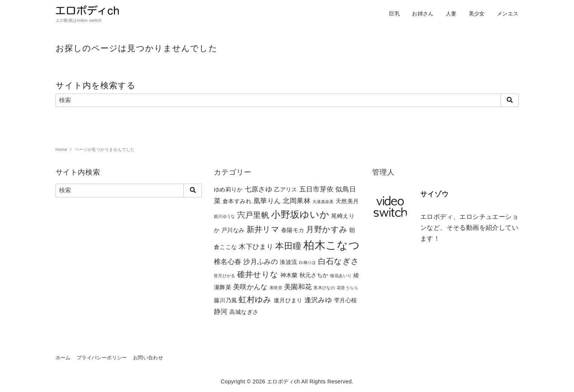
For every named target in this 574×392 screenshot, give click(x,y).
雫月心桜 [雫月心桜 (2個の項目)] (345, 300)
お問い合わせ (148, 358)
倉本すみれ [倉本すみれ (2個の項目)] (237, 201)
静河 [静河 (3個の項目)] (221, 311)
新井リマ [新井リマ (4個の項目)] (263, 229)
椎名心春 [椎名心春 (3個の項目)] (228, 262)
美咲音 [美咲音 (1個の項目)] (276, 288)
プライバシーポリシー (102, 358)
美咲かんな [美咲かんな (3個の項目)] (250, 287)
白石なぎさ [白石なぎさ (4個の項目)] (339, 261)
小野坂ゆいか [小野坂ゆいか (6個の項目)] (300, 215)
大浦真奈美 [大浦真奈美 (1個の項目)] (323, 202)
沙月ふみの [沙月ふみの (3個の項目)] (260, 262)
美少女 (477, 14)
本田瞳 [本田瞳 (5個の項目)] (288, 246)
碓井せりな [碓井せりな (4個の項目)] (258, 274)
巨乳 (395, 14)
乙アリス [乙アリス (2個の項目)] (286, 189)
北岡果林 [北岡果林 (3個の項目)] (297, 201)
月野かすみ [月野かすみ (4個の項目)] (327, 229)
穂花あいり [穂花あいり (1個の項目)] (341, 276)
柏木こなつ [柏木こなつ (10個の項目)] (332, 245)
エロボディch (283, 381)
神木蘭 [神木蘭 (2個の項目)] (289, 275)
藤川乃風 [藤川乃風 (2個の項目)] (226, 300)
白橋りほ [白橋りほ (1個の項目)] (307, 262)
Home (62, 149)
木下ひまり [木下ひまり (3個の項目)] (256, 247)
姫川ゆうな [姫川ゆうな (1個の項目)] (225, 216)
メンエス (508, 14)
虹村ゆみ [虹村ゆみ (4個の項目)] (255, 299)
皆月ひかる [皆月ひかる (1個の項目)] (225, 276)
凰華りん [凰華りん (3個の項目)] (267, 201)
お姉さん (423, 14)
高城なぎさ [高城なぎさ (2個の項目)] (244, 312)
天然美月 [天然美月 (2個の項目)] (347, 201)
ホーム (63, 358)
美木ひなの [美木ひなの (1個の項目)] (324, 288)
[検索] (287, 100)
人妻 (451, 14)
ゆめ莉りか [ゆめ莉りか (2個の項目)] (228, 189)
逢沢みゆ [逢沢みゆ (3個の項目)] (318, 300)
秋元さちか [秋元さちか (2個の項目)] (314, 275)
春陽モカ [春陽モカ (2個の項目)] (293, 230)
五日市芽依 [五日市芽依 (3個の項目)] (317, 189)
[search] (510, 100)
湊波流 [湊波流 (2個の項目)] (288, 262)
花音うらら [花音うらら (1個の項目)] (348, 288)
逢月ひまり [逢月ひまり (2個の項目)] (288, 300)
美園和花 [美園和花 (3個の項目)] (298, 287)
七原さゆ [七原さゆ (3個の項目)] (259, 189)
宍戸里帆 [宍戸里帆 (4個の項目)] (253, 215)
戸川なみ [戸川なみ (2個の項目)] (233, 230)
